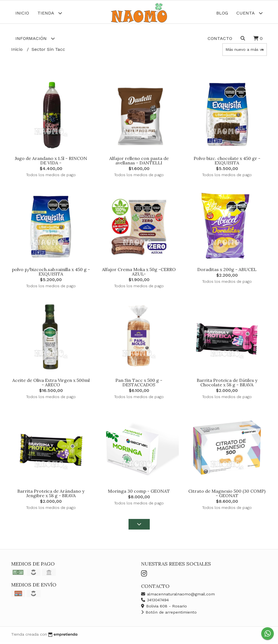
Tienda (50, 13)
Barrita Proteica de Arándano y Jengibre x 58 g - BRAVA (51, 495)
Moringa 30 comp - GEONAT (139, 493)
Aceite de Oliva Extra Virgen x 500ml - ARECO (51, 384)
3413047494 (155, 602)
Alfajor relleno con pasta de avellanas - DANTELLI (139, 163)
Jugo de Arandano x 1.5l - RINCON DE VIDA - (51, 163)
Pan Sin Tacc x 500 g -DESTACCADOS (139, 384)
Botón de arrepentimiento (169, 614)
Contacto (220, 38)
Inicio (22, 13)
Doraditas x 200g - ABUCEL (227, 271)
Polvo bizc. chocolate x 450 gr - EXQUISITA (227, 163)
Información (35, 38)
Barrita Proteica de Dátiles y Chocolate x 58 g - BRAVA (227, 384)
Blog (222, 13)
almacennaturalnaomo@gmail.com (178, 596)
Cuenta (250, 13)
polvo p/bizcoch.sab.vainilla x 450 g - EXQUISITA (51, 274)
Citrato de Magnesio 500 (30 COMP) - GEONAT (227, 495)
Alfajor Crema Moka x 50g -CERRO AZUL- (139, 274)
